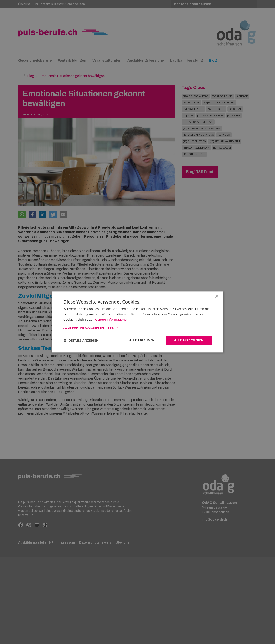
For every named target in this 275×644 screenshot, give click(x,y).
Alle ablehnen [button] (142, 340)
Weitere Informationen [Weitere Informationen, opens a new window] (111, 319)
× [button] (216, 296)
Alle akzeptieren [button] (189, 340)
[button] (137, 327)
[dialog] (137, 322)
